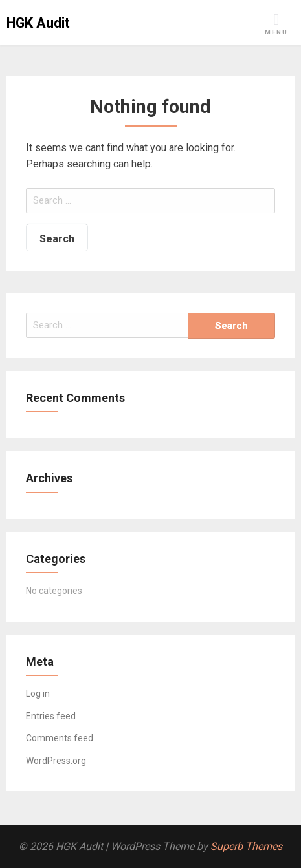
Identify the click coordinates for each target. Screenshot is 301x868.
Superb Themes (246, 846)
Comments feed (60, 738)
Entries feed (51, 716)
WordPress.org (56, 761)
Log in (38, 693)
